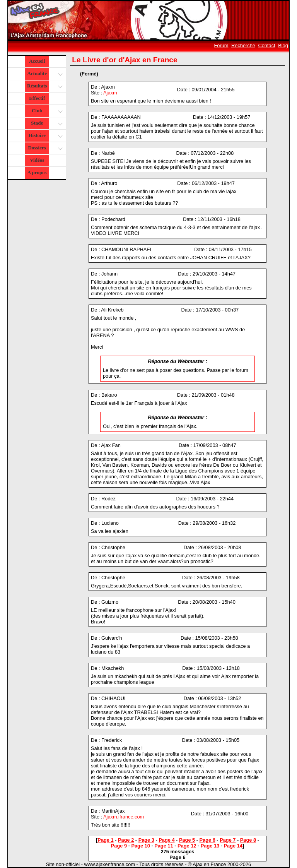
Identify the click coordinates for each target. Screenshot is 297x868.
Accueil (37, 61)
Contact (267, 45)
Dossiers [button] (45, 148)
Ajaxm (110, 93)
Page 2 (126, 840)
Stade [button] (46, 124)
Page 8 (248, 840)
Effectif (37, 98)
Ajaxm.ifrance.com (124, 817)
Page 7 (228, 840)
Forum (221, 45)
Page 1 (105, 840)
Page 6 (207, 840)
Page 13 (210, 846)
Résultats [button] (44, 86)
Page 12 (187, 846)
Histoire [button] (44, 136)
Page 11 (164, 846)
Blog (283, 45)
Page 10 (140, 846)
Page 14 (233, 846)
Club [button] (46, 111)
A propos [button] (37, 172)
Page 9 (119, 846)
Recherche (243, 45)
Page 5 (187, 840)
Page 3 (146, 840)
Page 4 (166, 840)
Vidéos (37, 160)
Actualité (44, 74)
